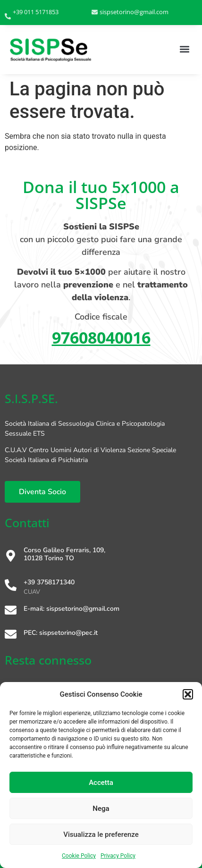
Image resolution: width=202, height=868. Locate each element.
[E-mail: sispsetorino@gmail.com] (11, 611)
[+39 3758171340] (11, 586)
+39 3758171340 (49, 582)
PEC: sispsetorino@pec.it (61, 633)
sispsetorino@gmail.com (134, 12)
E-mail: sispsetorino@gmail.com (72, 609)
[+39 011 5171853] (8, 17)
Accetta (101, 783)
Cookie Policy (79, 856)
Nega (101, 809)
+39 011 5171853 (36, 12)
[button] (188, 694)
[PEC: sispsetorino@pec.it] (11, 635)
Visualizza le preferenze (101, 834)
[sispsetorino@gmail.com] (95, 13)
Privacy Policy (118, 856)
